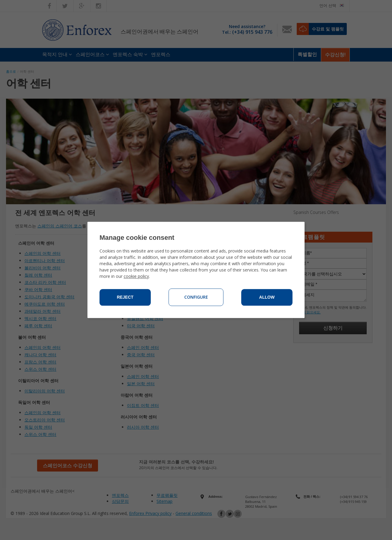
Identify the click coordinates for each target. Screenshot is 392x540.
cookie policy (136, 276)
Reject (125, 297)
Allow (267, 297)
